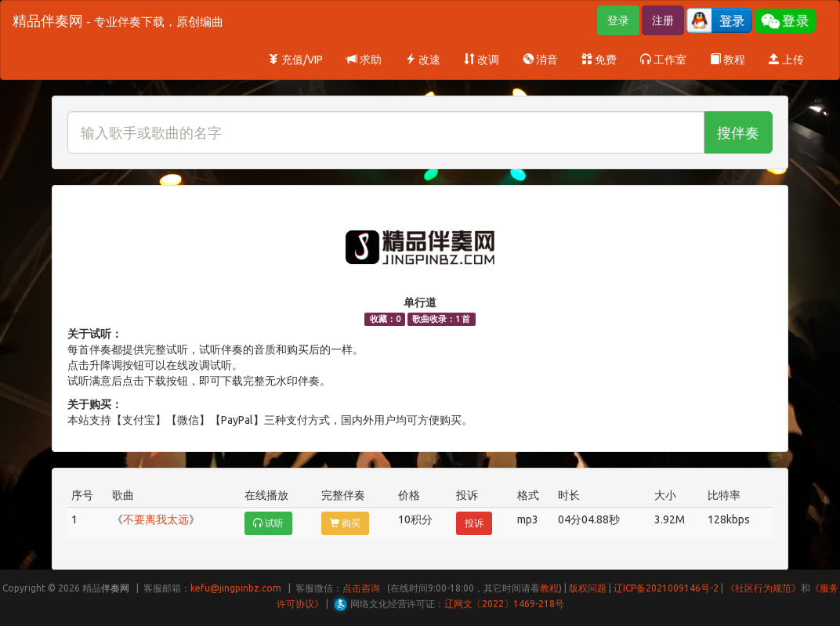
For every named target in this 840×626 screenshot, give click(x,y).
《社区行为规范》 (763, 588)
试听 (268, 523)
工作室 (663, 60)
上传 (786, 60)
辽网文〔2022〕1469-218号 (504, 604)
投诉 (474, 523)
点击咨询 (361, 588)
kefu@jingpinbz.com (236, 588)
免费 (599, 60)
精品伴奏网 (118, 20)
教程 (728, 60)
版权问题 (588, 588)
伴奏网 (115, 588)
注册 (663, 20)
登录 (618, 20)
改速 (423, 60)
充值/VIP (295, 60)
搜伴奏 (738, 132)
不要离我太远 (156, 519)
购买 (345, 523)
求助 (364, 60)
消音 (540, 60)
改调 (482, 60)
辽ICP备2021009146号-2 (666, 588)
